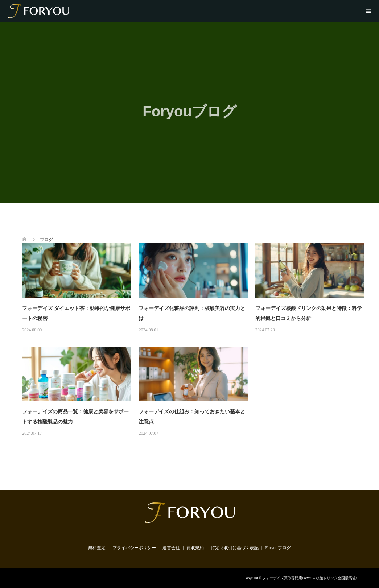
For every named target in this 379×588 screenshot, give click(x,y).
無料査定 (97, 548)
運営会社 (171, 548)
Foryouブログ (278, 548)
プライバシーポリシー (134, 548)
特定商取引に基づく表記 (235, 548)
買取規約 (195, 548)
